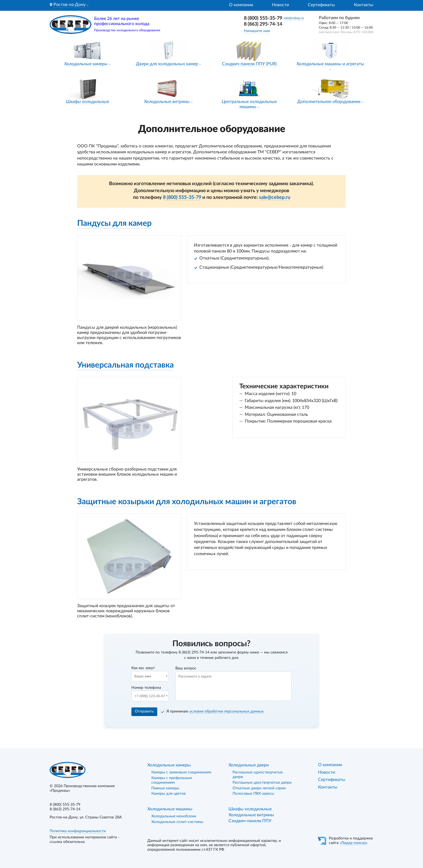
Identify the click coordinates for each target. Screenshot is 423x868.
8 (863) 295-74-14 (263, 24)
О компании (241, 5)
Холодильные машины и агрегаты (330, 64)
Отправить (144, 711)
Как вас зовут (143, 668)
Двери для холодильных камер (167, 64)
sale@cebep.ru (294, 18)
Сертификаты (321, 5)
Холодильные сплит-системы (177, 822)
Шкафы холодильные (87, 102)
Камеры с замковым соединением (181, 772)
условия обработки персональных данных (226, 711)
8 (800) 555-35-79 (263, 18)
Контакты (364, 5)
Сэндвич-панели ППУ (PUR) (249, 64)
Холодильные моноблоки (174, 816)
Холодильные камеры (86, 64)
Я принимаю (215, 711)
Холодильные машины (170, 809)
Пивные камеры (165, 788)
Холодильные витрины (167, 102)
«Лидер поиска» (354, 843)
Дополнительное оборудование (329, 102)
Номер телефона (146, 688)
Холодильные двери (249, 765)
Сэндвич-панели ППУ (250, 821)
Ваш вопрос (186, 668)
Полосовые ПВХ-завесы (253, 794)
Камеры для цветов (168, 794)
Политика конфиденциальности (78, 831)
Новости (280, 5)
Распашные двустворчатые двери (262, 783)
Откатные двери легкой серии (259, 788)
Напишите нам (257, 31)
